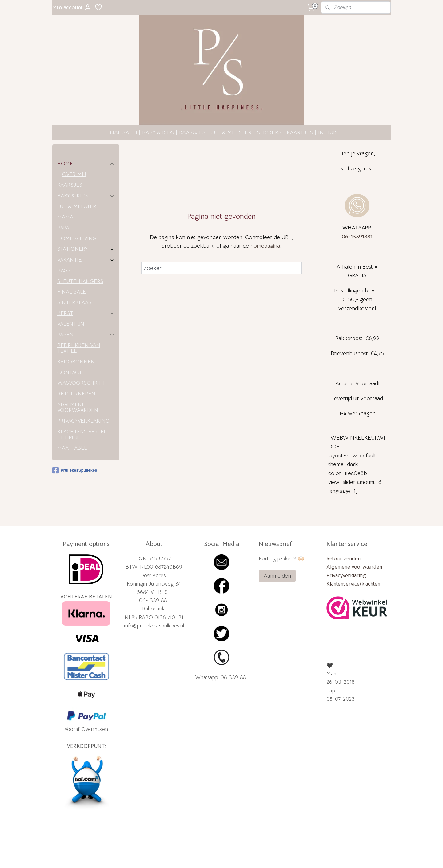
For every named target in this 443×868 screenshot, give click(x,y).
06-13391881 (357, 213)
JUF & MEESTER (231, 108)
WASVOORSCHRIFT (81, 359)
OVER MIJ (74, 150)
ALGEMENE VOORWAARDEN (78, 383)
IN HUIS (328, 108)
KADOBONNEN (76, 338)
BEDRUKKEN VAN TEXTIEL (79, 324)
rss (255, 857)
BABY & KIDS (158, 108)
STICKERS (269, 108)
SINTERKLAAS (74, 279)
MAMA (65, 193)
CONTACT (70, 349)
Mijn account (72, 7)
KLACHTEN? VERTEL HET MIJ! (82, 411)
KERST (86, 289)
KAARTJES (300, 108)
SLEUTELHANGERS (80, 257)
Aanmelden (277, 552)
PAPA (63, 204)
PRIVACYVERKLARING (83, 397)
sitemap (245, 857)
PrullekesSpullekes (75, 446)
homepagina (265, 222)
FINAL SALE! (121, 108)
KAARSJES (192, 108)
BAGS (64, 247)
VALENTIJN (71, 300)
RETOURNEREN (76, 370)
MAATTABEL (72, 424)
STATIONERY (86, 225)
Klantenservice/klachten (353, 560)
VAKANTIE (86, 236)
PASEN (86, 311)
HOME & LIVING (77, 215)
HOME (86, 140)
